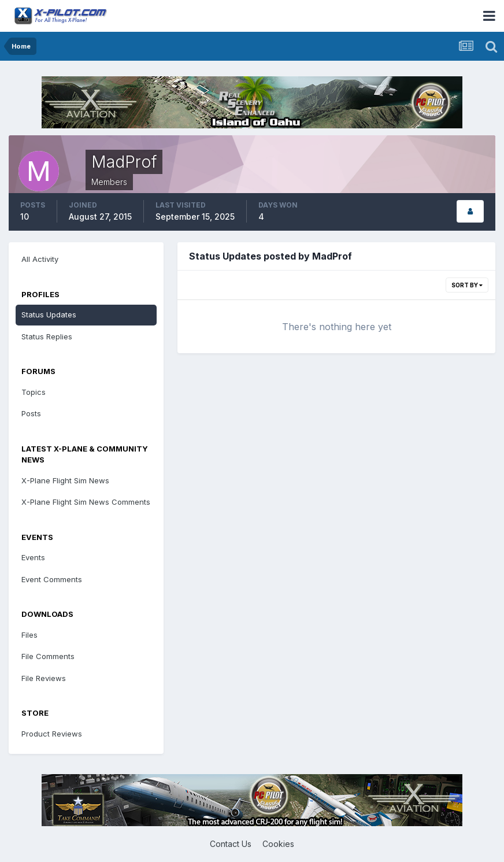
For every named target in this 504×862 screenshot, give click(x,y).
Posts (31, 413)
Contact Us (231, 844)
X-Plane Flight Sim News (65, 480)
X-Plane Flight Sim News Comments (86, 502)
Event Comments (52, 579)
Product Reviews (52, 734)
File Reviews (44, 678)
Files (29, 635)
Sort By (467, 285)
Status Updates (49, 315)
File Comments (48, 656)
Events (33, 557)
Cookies (278, 844)
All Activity (40, 259)
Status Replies (47, 336)
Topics (34, 392)
